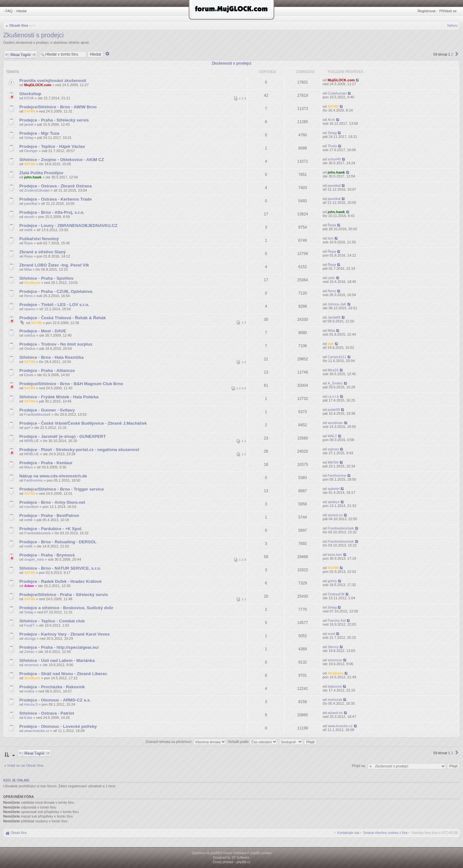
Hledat (22, 11)
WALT (332, 436)
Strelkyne (32, 283)
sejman (333, 449)
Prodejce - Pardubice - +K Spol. (51, 529)
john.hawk (33, 177)
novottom (31, 507)
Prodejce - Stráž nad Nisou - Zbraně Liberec (63, 674)
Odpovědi (268, 72)
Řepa (332, 225)
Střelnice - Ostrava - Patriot (47, 713)
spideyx (334, 502)
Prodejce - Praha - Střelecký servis (54, 120)
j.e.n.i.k (333, 396)
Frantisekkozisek (37, 414)
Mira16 (333, 370)
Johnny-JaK (337, 304)
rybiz (331, 278)
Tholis (332, 146)
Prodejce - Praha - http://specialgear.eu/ (59, 647)
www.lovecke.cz (37, 731)
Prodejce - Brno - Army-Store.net (52, 502)
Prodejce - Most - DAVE (43, 331)
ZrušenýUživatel (37, 190)
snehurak (335, 700)
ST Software (240, 858)
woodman (335, 423)
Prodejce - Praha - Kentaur (46, 463)
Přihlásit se (448, 11)
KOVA (29, 98)
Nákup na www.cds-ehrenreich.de (53, 476)
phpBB (215, 853)
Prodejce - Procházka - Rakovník (52, 687)
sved (331, 634)
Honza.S (31, 704)
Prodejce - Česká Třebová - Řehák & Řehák (63, 318)
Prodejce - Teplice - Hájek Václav (52, 146)
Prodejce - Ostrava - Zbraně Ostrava (55, 186)
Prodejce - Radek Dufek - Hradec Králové (60, 581)
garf (27, 428)
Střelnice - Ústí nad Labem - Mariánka (57, 660)
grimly (332, 581)
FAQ (9, 11)
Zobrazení (305, 72)
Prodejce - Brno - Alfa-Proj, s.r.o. (52, 212)
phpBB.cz (244, 862)
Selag (29, 138)
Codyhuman (337, 93)
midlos (29, 691)
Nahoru (453, 26)
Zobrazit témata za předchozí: (186, 742)
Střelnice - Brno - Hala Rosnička (51, 357)
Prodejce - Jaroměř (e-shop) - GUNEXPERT (63, 436)
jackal (29, 124)
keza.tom (335, 555)
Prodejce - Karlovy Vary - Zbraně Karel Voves (64, 634)
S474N (30, 111)
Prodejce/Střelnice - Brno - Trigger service (62, 489)
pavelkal (334, 185)
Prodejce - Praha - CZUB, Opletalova (56, 291)
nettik (28, 230)
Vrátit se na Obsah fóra (25, 765)
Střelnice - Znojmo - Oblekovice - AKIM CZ (62, 160)
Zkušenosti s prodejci (33, 35)
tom (331, 238)
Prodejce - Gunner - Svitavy (47, 410)
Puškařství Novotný (39, 239)
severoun (31, 665)
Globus (30, 348)
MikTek (333, 462)
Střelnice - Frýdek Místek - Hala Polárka (59, 397)
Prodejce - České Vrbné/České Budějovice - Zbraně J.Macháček (83, 423)
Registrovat (427, 11)
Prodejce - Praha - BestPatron (49, 515)
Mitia (28, 269)
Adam (29, 586)
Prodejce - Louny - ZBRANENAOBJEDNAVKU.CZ (68, 226)
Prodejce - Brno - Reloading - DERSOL (58, 542)
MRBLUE (32, 441)
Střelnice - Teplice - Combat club (52, 621)
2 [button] (452, 54)
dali (331, 344)
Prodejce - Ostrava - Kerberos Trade (55, 199)
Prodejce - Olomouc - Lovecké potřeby (58, 726)
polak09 (334, 410)
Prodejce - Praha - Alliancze (47, 371)
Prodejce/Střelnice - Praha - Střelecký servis (64, 595)
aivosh (29, 217)
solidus (30, 335)
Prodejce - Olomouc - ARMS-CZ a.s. (55, 700)
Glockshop (30, 94)
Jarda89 (334, 317)
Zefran (29, 652)
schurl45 (334, 159)
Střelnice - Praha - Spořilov (46, 278)
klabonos (335, 686)
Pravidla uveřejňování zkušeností (53, 81)
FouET (29, 625)
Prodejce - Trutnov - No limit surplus (56, 344)
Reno (28, 296)
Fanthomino (33, 480)
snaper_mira (34, 559)
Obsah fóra (19, 25)
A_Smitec (335, 383)
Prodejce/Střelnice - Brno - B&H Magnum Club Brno (71, 384)
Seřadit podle (253, 742)
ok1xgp (30, 638)
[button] (457, 54)
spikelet (334, 489)
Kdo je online (16, 780)
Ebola (29, 375)
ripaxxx (30, 309)
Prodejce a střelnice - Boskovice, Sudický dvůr (66, 608)
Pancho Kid (337, 620)
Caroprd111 (337, 357)
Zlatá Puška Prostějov (41, 173)
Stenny (333, 647)
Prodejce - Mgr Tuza (39, 133)
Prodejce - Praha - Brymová (47, 555)
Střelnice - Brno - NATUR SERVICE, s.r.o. (60, 568)
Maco (28, 467)
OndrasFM (336, 594)
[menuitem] (386, 833)
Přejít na (359, 766)
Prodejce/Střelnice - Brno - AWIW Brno (58, 107)
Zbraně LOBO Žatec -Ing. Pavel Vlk (54, 265)
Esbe (28, 718)
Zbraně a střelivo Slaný (42, 252)
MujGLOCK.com (38, 85)
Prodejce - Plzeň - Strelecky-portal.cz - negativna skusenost (79, 450)
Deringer (31, 151)
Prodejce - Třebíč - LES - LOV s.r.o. (54, 305)
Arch (331, 120)
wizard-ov (335, 515)
